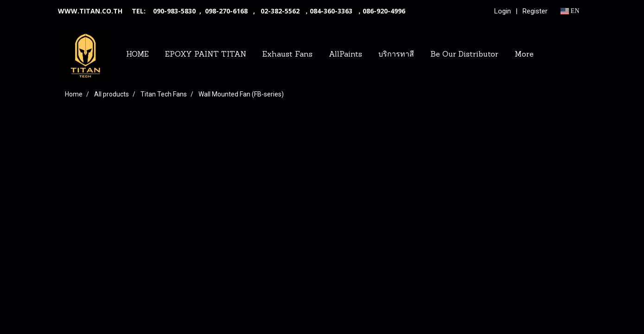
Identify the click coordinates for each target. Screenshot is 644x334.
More (524, 55)
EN (570, 11)
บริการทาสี (396, 55)
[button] (550, 55)
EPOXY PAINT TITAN (206, 55)
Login (503, 11)
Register (535, 11)
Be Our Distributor (464, 55)
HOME (137, 55)
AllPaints (345, 55)
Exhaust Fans (287, 55)
